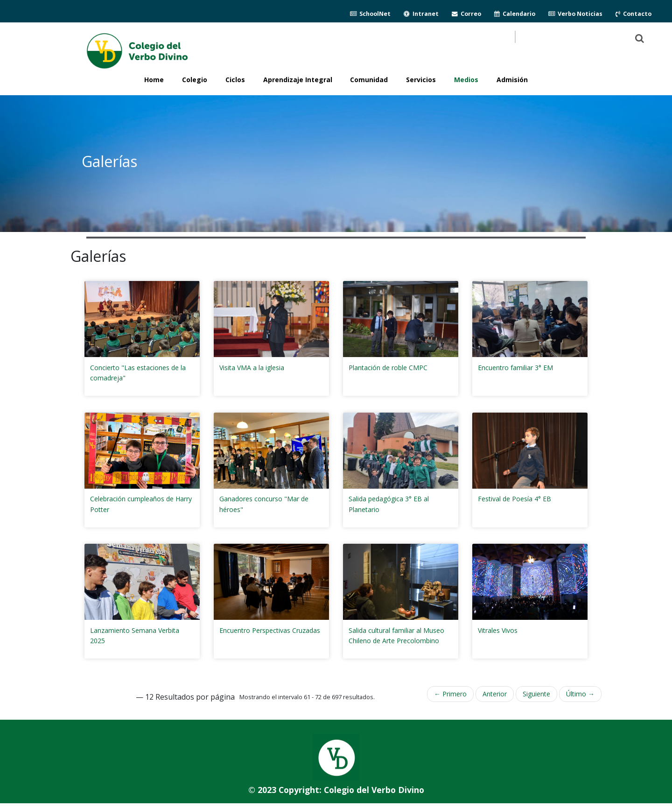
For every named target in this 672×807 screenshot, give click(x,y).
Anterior (495, 694)
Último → (580, 694)
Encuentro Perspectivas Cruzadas (270, 630)
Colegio (195, 80)
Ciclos (235, 80)
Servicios (421, 80)
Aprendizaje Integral (298, 80)
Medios (466, 80)
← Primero (450, 694)
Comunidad (369, 80)
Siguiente (536, 694)
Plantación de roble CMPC (388, 368)
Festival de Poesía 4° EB (514, 499)
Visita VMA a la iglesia (252, 368)
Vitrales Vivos (498, 630)
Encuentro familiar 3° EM (515, 368)
